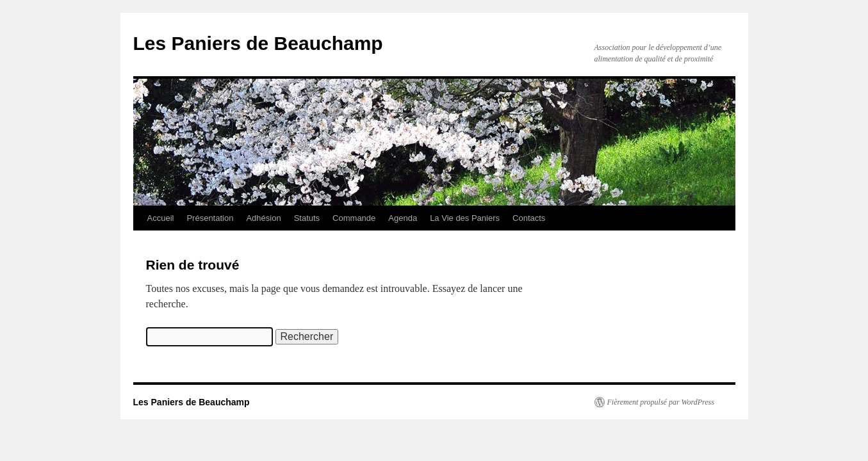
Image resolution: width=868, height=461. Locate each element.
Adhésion (263, 218)
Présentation (210, 218)
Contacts (529, 218)
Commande (354, 218)
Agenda (403, 218)
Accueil (161, 218)
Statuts (307, 218)
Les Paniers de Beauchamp (258, 43)
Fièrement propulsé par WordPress (661, 402)
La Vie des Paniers (465, 218)
